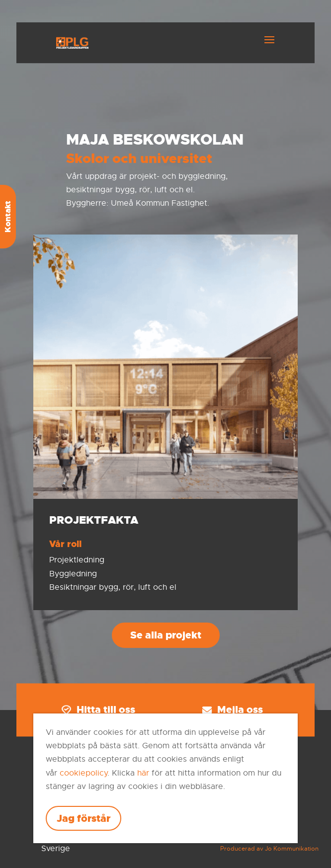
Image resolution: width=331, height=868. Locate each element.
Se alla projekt (166, 635)
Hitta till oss (98, 710)
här (143, 773)
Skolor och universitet (139, 158)
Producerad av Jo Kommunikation (269, 849)
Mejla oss (233, 710)
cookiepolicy (83, 773)
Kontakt (8, 217)
